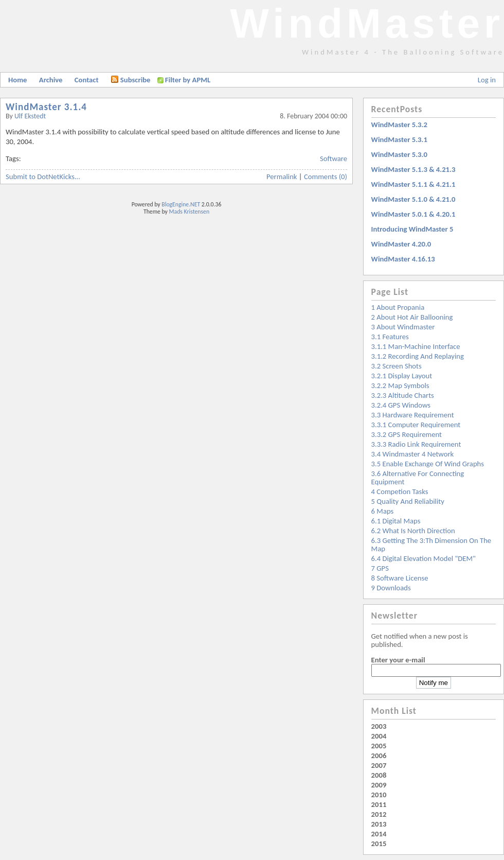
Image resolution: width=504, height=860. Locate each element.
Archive (51, 80)
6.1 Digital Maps (396, 521)
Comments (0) (326, 177)
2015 (379, 844)
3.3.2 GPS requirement (407, 434)
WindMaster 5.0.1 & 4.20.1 (413, 214)
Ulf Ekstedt (30, 116)
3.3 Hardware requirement (413, 415)
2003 (379, 726)
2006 (379, 756)
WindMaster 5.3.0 (399, 154)
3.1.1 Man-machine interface (416, 346)
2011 (379, 804)
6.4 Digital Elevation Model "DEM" (424, 558)
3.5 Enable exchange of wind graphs (428, 464)
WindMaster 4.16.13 (403, 259)
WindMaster (367, 23)
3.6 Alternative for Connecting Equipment (418, 478)
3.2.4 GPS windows (401, 405)
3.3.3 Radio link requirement (416, 444)
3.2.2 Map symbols (400, 385)
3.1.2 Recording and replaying (418, 356)
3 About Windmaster (403, 327)
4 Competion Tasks (400, 492)
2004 (379, 736)
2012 (379, 814)
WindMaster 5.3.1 (399, 139)
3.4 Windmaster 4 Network (413, 454)
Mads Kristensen (190, 212)
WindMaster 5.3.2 (399, 125)
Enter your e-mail (398, 660)
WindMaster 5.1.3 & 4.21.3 (413, 169)
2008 (379, 775)
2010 (379, 795)
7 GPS (380, 568)
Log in (487, 80)
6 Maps (383, 511)
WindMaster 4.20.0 (401, 244)
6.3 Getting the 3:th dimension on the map (431, 545)
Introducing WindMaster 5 (412, 229)
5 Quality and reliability (408, 501)
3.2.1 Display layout (402, 376)
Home (17, 80)
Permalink (282, 177)
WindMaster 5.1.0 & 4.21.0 (413, 199)
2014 (379, 834)
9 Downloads (391, 588)
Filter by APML (188, 80)
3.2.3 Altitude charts (403, 395)
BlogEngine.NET (181, 204)
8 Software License (400, 578)
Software (334, 159)
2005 (379, 746)
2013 (379, 824)
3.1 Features (390, 337)
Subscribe (131, 80)
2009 (379, 785)
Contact (87, 80)
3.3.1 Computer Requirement (416, 425)
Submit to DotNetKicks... (43, 177)
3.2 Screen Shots (397, 366)
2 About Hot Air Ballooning (412, 317)
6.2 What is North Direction (413, 531)
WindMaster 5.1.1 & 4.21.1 (413, 184)
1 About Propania (398, 307)
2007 (379, 765)
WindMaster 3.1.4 (46, 107)
